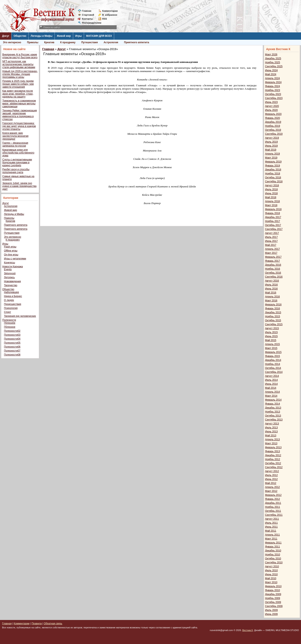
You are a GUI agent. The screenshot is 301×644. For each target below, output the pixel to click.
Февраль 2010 (273, 586)
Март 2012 (271, 491)
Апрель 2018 (272, 201)
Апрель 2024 (272, 78)
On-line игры (11, 255)
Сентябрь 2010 (274, 563)
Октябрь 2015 (273, 320)
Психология (11, 308)
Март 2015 (271, 348)
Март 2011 (271, 539)
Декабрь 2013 (273, 408)
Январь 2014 (272, 404)
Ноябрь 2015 (273, 316)
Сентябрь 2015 (274, 324)
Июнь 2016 (271, 289)
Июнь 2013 (271, 432)
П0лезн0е (10, 323)
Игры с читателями (15, 259)
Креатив (49, 42)
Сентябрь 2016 (274, 277)
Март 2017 (271, 253)
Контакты (87, 19)
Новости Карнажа (13, 267)
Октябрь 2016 (273, 273)
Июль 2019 (271, 142)
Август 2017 (272, 233)
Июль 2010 (271, 570)
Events (8, 269)
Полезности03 (12, 335)
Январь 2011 (272, 547)
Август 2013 (272, 424)
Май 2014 (271, 388)
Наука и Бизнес (13, 296)
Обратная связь (53, 624)
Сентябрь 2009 (274, 606)
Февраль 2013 (273, 447)
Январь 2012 (272, 499)
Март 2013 (271, 443)
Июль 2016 (271, 285)
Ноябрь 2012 (273, 459)
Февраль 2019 (273, 162)
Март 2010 (271, 582)
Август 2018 (272, 185)
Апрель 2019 (272, 154)
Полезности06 (12, 347)
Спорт (8, 312)
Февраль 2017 (273, 257)
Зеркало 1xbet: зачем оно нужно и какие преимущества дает (19, 186)
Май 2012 (271, 483)
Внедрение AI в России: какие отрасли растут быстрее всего (20, 56)
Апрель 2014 (272, 392)
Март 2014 (271, 396)
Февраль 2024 (273, 82)
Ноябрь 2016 (273, 269)
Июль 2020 (271, 110)
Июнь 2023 (271, 102)
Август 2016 (272, 281)
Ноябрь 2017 (273, 221)
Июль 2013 (271, 428)
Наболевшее (11, 292)
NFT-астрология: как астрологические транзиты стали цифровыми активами (19, 64)
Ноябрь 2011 (273, 507)
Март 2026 (271, 55)
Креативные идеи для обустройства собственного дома (18, 153)
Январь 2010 (272, 590)
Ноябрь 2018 (273, 174)
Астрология (111, 42)
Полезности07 (12, 351)
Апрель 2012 (272, 487)
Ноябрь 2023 (273, 90)
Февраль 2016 (273, 305)
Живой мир (64, 36)
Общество (20, 36)
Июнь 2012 (271, 479)
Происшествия (13, 304)
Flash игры (10, 247)
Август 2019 (272, 138)
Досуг (6, 36)
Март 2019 (271, 158)
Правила (37, 624)
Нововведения (12, 281)
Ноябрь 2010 (273, 555)
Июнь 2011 (271, 527)
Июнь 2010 (271, 574)
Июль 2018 (271, 189)
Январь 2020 (272, 118)
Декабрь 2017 (273, 217)
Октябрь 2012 (273, 463)
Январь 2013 (272, 451)
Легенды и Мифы (42, 36)
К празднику (68, 42)
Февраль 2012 (273, 495)
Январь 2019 (272, 166)
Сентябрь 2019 (274, 134)
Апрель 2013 (272, 439)
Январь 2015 (272, 356)
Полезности (9, 320)
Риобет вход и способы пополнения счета (16, 171)
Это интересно (12, 42)
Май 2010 (271, 578)
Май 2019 (271, 150)
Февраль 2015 (273, 352)
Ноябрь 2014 (273, 364)
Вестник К (248, 630)
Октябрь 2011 (273, 511)
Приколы (33, 42)
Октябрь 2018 (273, 178)
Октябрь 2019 (273, 130)
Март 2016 (271, 301)
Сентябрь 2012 (274, 467)
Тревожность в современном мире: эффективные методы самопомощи (19, 104)
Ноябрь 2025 (273, 62)
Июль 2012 (271, 475)
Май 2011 (271, 531)
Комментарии (110, 11)
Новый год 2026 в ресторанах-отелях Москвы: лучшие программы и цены (20, 74)
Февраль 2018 (273, 209)
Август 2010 (272, 567)
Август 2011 (272, 519)
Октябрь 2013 (273, 416)
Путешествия (90, 42)
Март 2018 (271, 205)
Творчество (11, 285)
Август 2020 (272, 106)
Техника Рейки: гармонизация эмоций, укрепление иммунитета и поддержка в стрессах (20, 115)
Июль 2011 (271, 523)
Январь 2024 (272, 86)
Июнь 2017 (271, 241)
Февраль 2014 (273, 400)
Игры (78, 36)
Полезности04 (12, 339)
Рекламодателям (90, 23)
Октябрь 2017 (273, 225)
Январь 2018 (272, 213)
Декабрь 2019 (273, 122)
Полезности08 (12, 355)
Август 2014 (272, 376)
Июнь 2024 (271, 70)
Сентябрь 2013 (274, 420)
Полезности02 (12, 331)
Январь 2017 (272, 261)
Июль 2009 (271, 610)
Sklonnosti (10, 273)
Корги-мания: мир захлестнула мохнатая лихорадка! (15, 136)
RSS (105, 19)
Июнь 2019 (271, 146)
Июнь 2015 (271, 336)
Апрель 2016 (272, 297)
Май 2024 (271, 74)
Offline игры (11, 251)
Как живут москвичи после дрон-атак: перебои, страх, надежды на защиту (18, 94)
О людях (9, 300)
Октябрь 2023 (273, 94)
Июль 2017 (271, 237)
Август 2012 (272, 471)
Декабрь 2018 (273, 170)
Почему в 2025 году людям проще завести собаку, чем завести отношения (18, 84)
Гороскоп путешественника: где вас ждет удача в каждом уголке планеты (19, 126)
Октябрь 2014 (273, 368)
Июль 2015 (271, 332)
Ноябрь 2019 (273, 126)
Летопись (9, 277)
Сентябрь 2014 (274, 372)
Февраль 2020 (273, 114)
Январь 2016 (272, 309)
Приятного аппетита (136, 42)
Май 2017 (271, 245)
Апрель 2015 (272, 344)
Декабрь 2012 (273, 455)
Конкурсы (10, 263)
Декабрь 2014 (273, 360)
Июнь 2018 (271, 193)
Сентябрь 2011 (274, 515)
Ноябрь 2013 (273, 412)
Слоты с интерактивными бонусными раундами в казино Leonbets (17, 163)
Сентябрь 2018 (274, 182)
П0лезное (10, 327)
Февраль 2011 (273, 543)
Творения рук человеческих (20, 316)
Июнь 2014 (271, 384)
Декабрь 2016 (273, 265)
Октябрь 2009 (273, 602)
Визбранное (110, 15)
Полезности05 (12, 343)
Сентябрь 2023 (274, 98)
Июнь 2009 (271, 614)
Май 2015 (271, 340)
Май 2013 (271, 436)
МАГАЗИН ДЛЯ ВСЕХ (99, 36)
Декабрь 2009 (273, 594)
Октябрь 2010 (273, 559)
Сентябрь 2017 (274, 229)
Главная (87, 11)
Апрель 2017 (272, 249)
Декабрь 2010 (273, 551)
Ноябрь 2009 (273, 598)
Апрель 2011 (272, 535)
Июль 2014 (271, 380)
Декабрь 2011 (273, 503)
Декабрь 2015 (273, 312)
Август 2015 (272, 328)
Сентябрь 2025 (274, 66)
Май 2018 (271, 197)
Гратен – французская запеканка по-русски (15, 144)
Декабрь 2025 (273, 58)
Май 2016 (271, 293)
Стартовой (88, 15)
